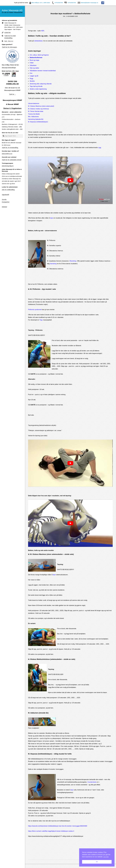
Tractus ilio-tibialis (34, 114)
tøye (52, 218)
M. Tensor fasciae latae (36, 111)
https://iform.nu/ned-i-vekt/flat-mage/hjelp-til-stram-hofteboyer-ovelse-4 (51, 831)
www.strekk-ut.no (7, 154)
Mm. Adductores (33, 117)
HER (43, 31)
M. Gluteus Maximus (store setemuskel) (41, 106)
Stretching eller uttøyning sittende (41, 84)
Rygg (31, 79)
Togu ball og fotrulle (36, 86)
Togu (41, 320)
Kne (31, 73)
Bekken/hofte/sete (36, 58)
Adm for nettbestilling (8, 190)
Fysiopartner (6, 202)
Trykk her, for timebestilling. (10, 148)
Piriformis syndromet (35, 310)
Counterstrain (92, 782)
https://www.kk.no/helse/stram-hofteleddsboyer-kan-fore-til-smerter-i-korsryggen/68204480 (58, 826)
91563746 (7, 33)
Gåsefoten (33, 65)
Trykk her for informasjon (9, 47)
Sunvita (4, 199)
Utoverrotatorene (34, 103)
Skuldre (32, 81)
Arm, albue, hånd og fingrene (39, 55)
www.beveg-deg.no (8, 166)
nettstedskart (38, 41)
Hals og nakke (34, 68)
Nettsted (4, 207)
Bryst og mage (34, 60)
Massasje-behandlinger (9, 68)
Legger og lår (34, 76)
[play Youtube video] (70, 180)
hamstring (53, 264)
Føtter (32, 63)
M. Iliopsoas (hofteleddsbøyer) (38, 122)
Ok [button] (97, 862)
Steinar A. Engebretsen (12, 108)
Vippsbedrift (5, 195)
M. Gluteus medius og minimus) (38, 109)
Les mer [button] (106, 857)
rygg (100, 148)
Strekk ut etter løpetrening (38, 89)
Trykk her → (12, 94)
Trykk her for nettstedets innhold (12, 160)
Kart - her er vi (9, 41)
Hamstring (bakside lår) (36, 119)
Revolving (73, 261)
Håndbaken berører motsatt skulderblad (43, 71)
